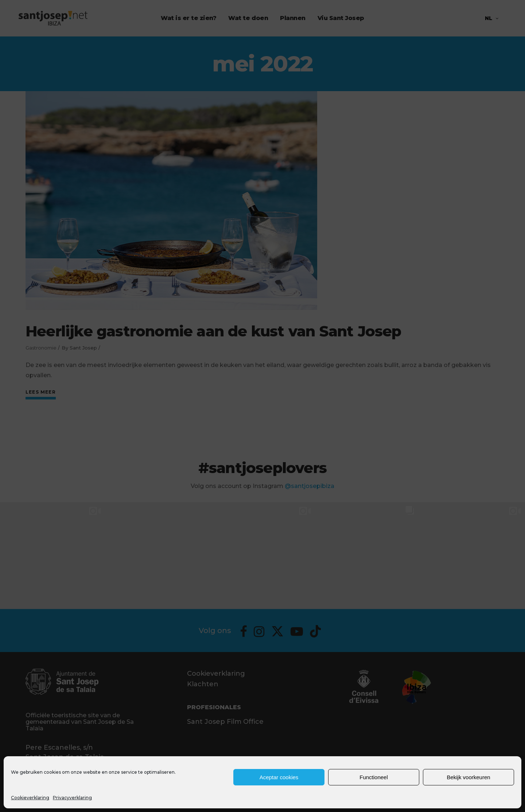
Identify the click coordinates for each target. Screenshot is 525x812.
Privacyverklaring (72, 798)
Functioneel (374, 777)
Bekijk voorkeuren (468, 777)
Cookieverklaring (30, 798)
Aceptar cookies (279, 777)
